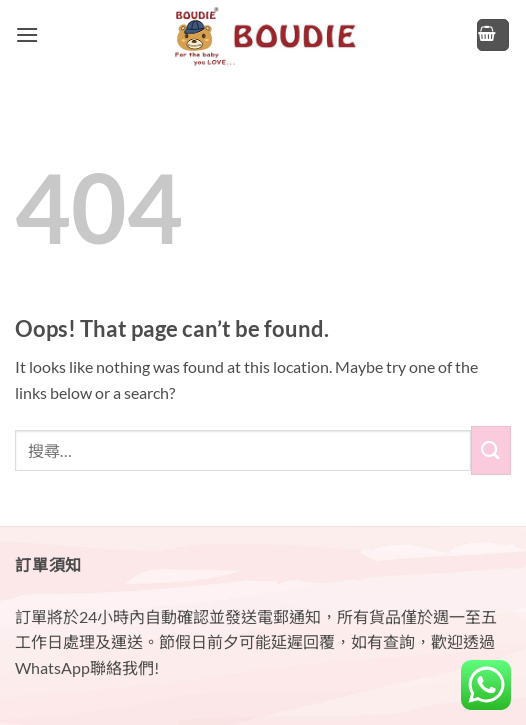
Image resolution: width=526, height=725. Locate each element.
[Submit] (491, 450)
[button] (27, 34)
